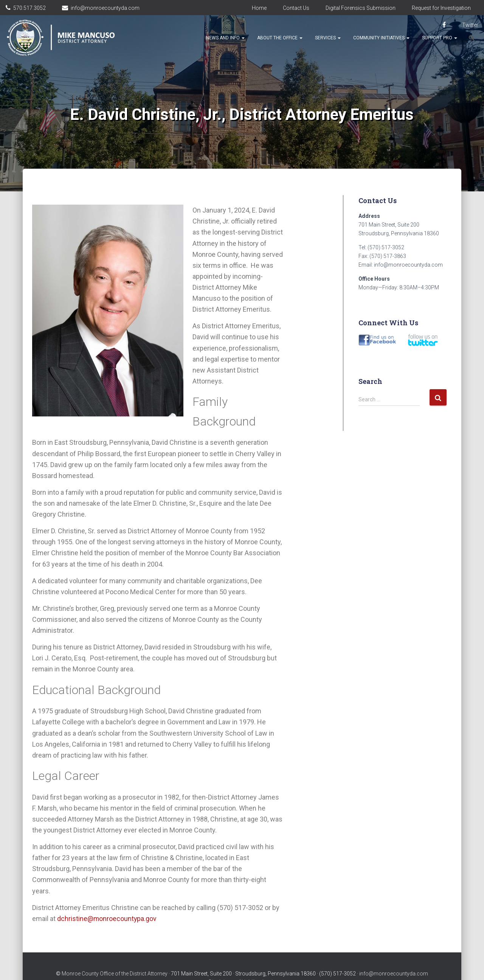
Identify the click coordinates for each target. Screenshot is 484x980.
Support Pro (440, 38)
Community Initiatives (381, 38)
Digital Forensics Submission (361, 8)
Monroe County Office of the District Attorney (115, 958)
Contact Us (296, 8)
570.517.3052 (29, 8)
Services (328, 38)
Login (269, 967)
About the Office (280, 38)
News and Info (225, 38)
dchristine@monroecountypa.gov (107, 919)
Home (259, 8)
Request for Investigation (441, 8)
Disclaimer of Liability (234, 967)
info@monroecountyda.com (105, 8)
